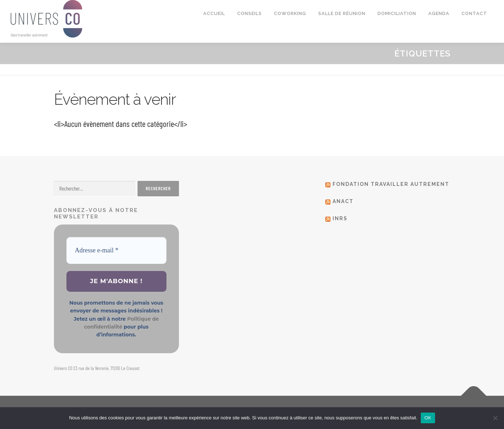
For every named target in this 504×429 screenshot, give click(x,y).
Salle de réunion (342, 13)
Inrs (340, 218)
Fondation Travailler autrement (391, 184)
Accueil (214, 13)
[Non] (495, 418)
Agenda (439, 13)
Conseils (249, 13)
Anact (343, 201)
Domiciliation (397, 13)
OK (428, 418)
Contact (474, 13)
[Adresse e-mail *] (116, 250)
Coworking (290, 13)
